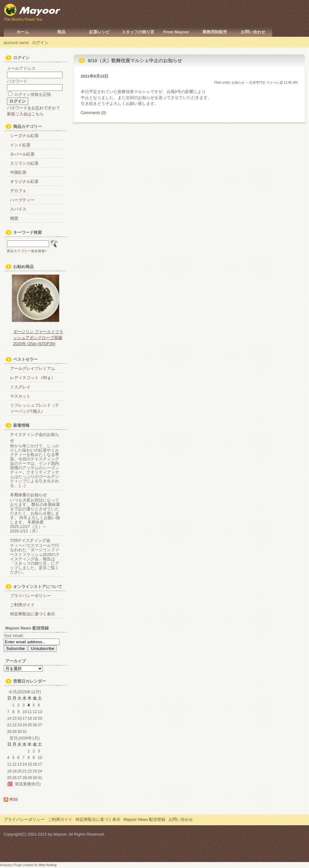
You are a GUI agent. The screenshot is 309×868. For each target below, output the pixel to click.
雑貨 (14, 218)
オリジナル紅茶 (24, 181)
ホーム (23, 32)
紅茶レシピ (99, 32)
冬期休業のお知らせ (28, 495)
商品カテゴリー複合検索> (27, 251)
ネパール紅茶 (22, 154)
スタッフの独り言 (138, 32)
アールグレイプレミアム (33, 368)
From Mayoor (176, 32)
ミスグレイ (20, 387)
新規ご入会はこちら (25, 114)
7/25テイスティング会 (30, 540)
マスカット (20, 396)
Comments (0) (94, 113)
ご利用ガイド (22, 605)
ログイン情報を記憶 (30, 94)
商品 (61, 32)
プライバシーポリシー (30, 596)
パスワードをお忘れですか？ (33, 108)
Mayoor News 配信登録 (145, 819)
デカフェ (18, 191)
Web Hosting (48, 865)
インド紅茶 (20, 145)
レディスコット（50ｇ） (33, 378)
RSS (14, 799)
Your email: (14, 636)
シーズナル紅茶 (24, 136)
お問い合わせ (253, 32)
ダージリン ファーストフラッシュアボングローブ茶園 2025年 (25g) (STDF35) (38, 338)
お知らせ (238, 82)
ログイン (40, 43)
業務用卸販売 (215, 32)
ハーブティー (22, 200)
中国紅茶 (18, 172)
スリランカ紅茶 (24, 163)
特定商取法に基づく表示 (33, 614)
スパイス (18, 209)
